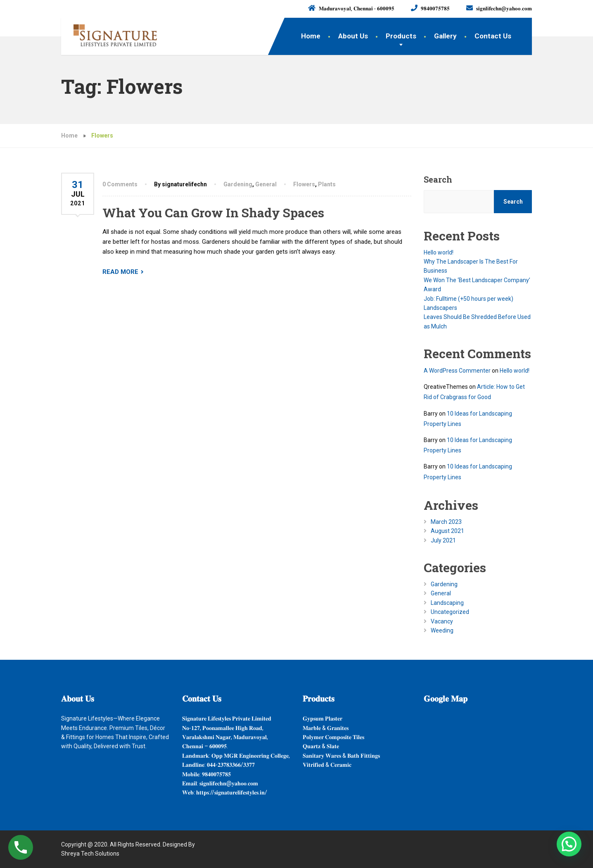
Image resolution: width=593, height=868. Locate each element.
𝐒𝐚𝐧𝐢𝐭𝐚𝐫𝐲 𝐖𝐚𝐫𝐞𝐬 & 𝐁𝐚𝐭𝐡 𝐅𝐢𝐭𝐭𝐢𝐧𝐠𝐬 (341, 756)
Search (438, 179)
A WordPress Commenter (457, 371)
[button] (569, 844)
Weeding (442, 630)
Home (311, 36)
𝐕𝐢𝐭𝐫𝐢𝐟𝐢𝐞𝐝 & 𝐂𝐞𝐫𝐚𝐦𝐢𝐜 (327, 765)
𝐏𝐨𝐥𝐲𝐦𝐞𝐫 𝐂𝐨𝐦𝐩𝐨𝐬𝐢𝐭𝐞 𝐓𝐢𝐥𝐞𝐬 (333, 737)
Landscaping (447, 603)
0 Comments (120, 184)
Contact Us (493, 36)
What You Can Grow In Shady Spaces (213, 213)
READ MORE (120, 272)
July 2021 (443, 540)
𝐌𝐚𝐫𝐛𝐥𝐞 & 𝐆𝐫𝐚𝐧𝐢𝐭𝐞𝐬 (326, 728)
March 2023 (446, 522)
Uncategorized (450, 612)
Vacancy (442, 621)
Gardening (238, 184)
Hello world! (439, 252)
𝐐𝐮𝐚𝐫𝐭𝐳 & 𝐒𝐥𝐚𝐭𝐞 (321, 746)
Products (401, 36)
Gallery (445, 36)
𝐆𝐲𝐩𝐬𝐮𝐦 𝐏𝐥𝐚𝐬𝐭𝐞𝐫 (323, 718)
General (266, 184)
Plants (327, 184)
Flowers (304, 184)
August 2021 (447, 531)
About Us (353, 36)
